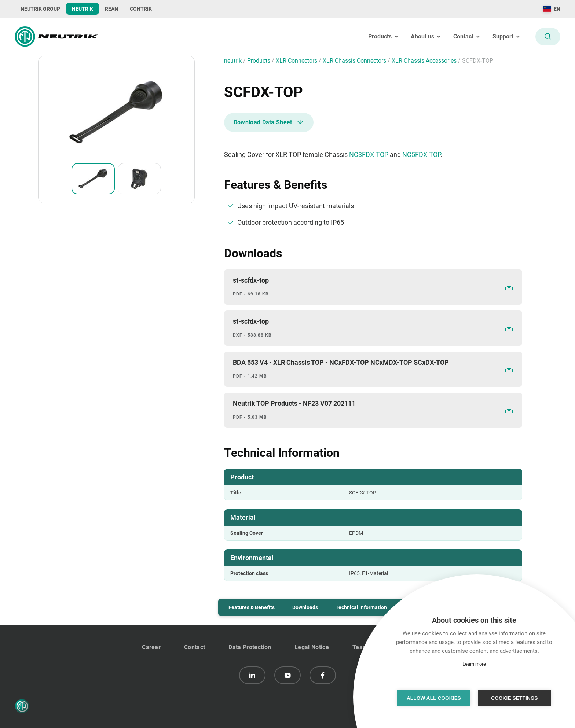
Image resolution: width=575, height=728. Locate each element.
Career (151, 647)
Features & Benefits (252, 607)
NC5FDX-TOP (421, 155)
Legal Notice (312, 647)
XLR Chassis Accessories (425, 61)
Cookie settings (514, 698)
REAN (111, 9)
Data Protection (250, 647)
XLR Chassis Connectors (355, 61)
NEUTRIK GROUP (40, 9)
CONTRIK (141, 9)
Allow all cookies (434, 698)
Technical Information (361, 607)
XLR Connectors (297, 61)
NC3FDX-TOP (369, 155)
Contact (195, 647)
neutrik (234, 61)
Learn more (474, 664)
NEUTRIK (83, 9)
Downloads (305, 607)
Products (259, 61)
